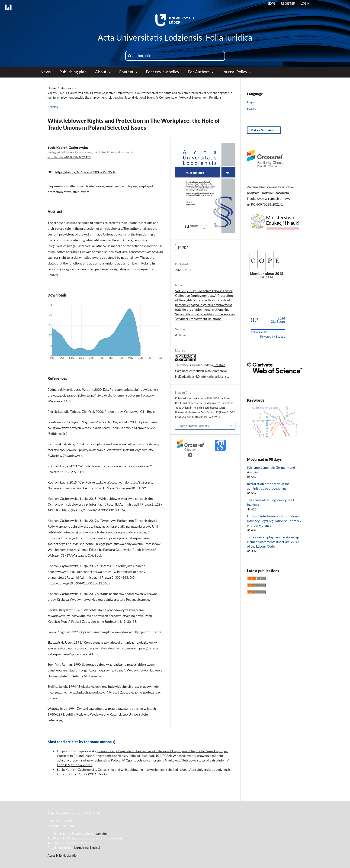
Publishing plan (73, 72)
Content (127, 72)
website (101, 834)
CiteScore (278, 320)
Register (288, 3)
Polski (251, 109)
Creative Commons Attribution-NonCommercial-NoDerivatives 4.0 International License (202, 371)
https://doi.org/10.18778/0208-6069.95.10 (86, 172)
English (252, 102)
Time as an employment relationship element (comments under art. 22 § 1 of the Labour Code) (273, 542)
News (46, 72)
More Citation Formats (194, 426)
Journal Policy (235, 72)
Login (305, 3)
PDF (185, 248)
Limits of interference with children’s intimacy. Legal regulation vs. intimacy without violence (274, 521)
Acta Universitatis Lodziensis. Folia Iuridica (175, 37)
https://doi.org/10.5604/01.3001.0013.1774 (93, 510)
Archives (67, 88)
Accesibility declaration (63, 855)
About (101, 72)
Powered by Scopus (273, 337)
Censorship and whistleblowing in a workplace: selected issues (143, 770)
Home (52, 88)
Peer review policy (163, 72)
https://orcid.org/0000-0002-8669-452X (69, 157)
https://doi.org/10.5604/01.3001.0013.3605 (79, 583)
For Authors (199, 72)
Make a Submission (264, 130)
